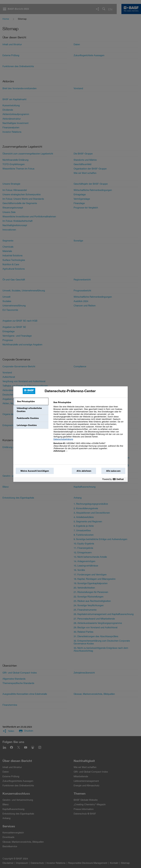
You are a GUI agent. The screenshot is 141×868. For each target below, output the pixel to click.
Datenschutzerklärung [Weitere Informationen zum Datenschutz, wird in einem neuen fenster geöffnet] (63, 439)
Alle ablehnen (84, 471)
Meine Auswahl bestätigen (35, 471)
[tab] (31, 402)
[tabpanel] (89, 428)
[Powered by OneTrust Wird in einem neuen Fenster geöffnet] (114, 480)
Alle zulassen (113, 471)
